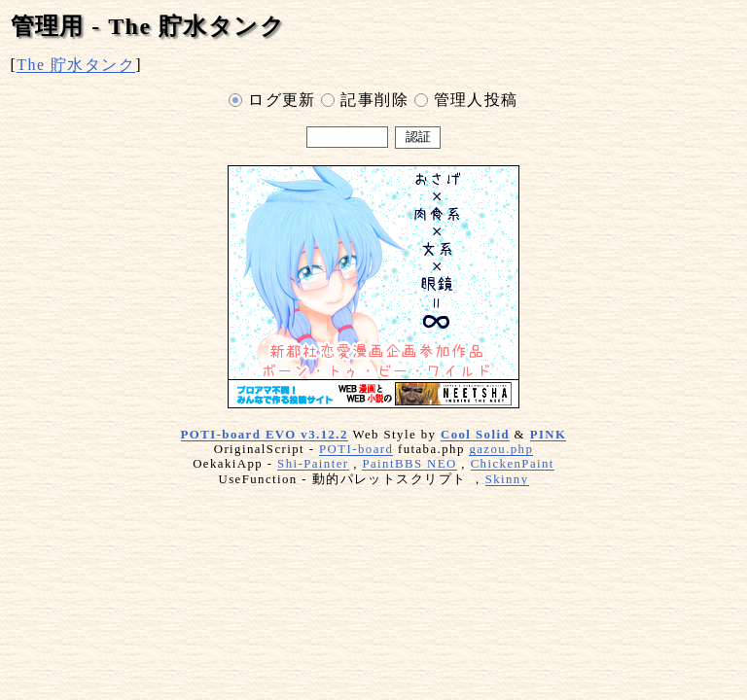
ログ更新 (272, 101)
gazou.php (501, 449)
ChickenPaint (513, 464)
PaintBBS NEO (409, 464)
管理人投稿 (466, 101)
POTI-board (356, 449)
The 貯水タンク (76, 65)
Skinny (507, 479)
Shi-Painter (313, 464)
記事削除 (365, 101)
